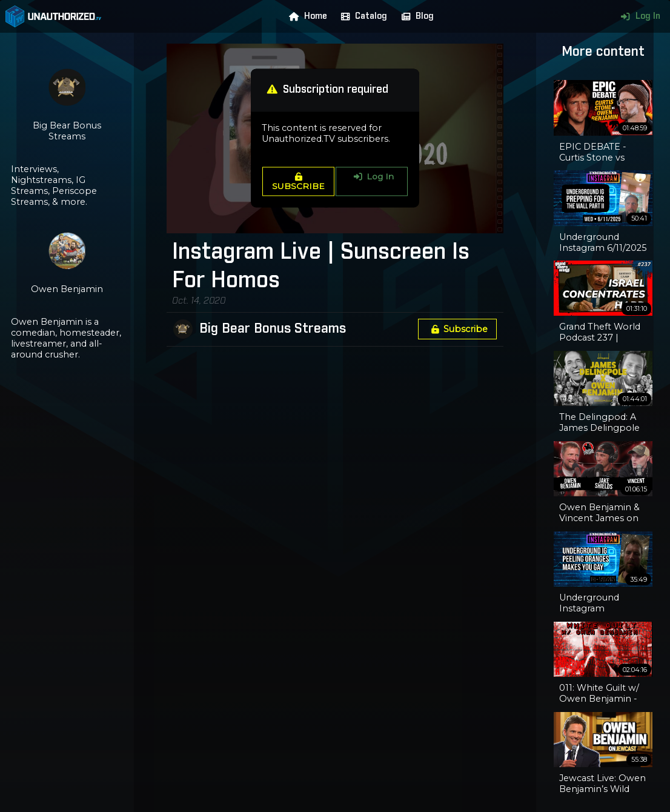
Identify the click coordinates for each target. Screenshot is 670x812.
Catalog (361, 16)
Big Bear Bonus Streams (273, 329)
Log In (638, 16)
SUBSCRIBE (298, 181)
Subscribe (457, 329)
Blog (415, 16)
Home (305, 16)
